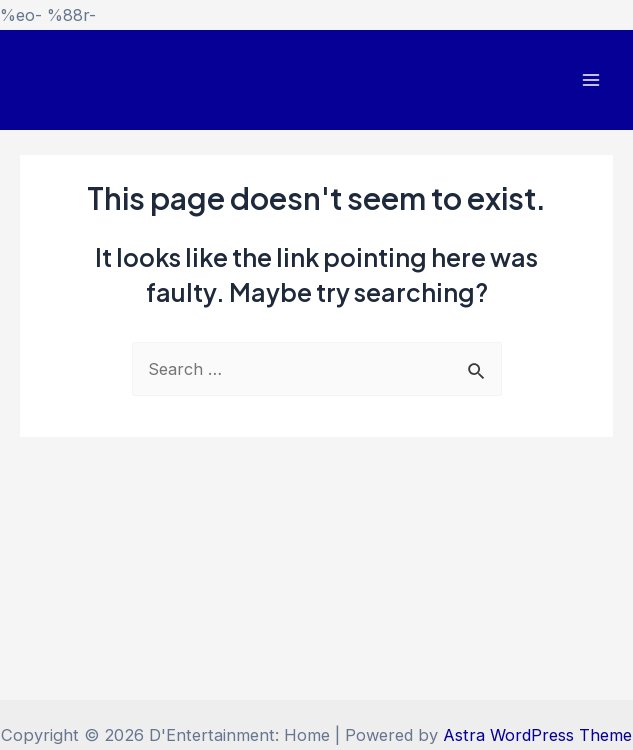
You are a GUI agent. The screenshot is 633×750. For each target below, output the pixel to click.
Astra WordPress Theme (537, 735)
